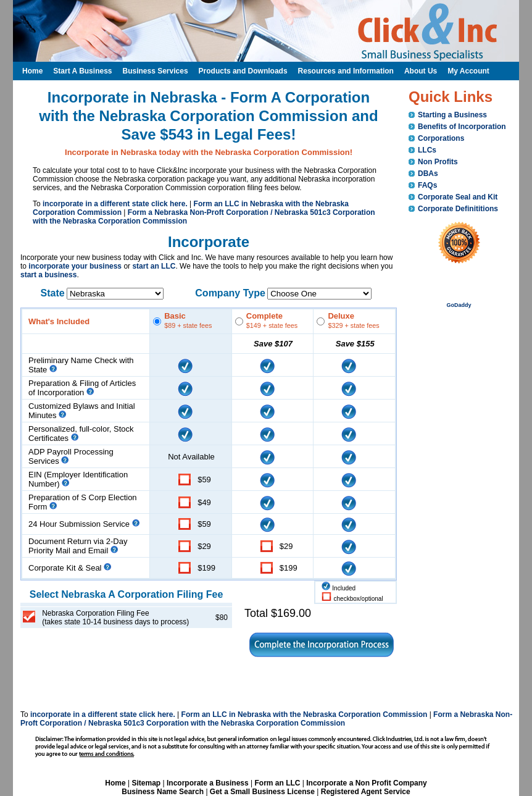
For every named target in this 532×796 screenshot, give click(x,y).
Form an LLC (277, 783)
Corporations (441, 138)
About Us (421, 71)
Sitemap (146, 783)
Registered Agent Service (366, 792)
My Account (468, 71)
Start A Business (82, 71)
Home (115, 783)
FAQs (427, 185)
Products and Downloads (243, 71)
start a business (48, 275)
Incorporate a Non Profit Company (366, 783)
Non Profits (438, 162)
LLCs (427, 150)
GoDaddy (459, 305)
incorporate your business (75, 266)
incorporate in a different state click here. (115, 204)
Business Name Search (163, 792)
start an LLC (154, 266)
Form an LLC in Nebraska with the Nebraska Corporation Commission (305, 714)
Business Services (155, 71)
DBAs (428, 174)
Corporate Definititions (458, 209)
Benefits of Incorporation (462, 127)
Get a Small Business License (262, 792)
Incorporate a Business (208, 783)
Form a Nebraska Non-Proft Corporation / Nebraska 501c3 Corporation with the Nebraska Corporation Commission (266, 719)
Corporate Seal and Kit (458, 197)
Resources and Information (346, 71)
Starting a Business (452, 115)
